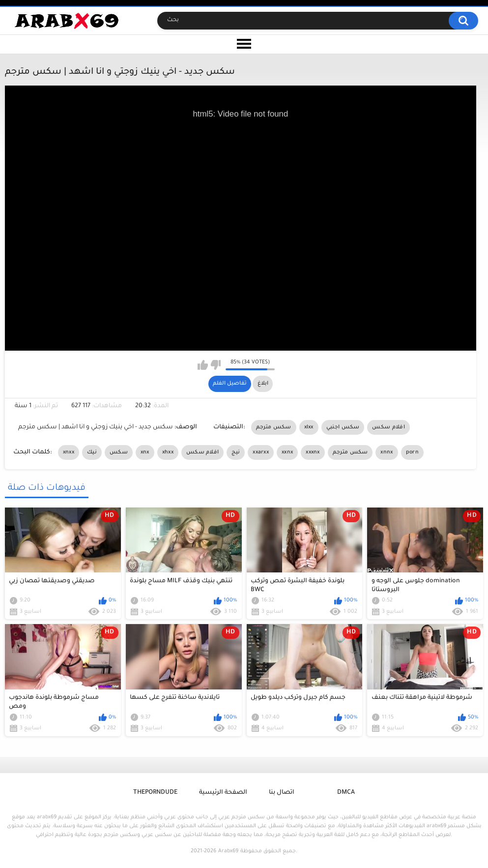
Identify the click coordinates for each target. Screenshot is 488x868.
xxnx (287, 452)
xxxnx (313, 452)
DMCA (346, 793)
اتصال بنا (282, 793)
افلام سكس (388, 427)
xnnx (387, 452)
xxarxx (261, 452)
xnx (145, 452)
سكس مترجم (274, 427)
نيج (236, 452)
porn (412, 452)
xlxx (309, 427)
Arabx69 (228, 851)
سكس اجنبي (343, 427)
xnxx (69, 452)
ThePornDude (155, 793)
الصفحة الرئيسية (223, 793)
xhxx (168, 452)
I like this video (203, 365)
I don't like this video (215, 365)
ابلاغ (263, 384)
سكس (119, 452)
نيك (92, 452)
